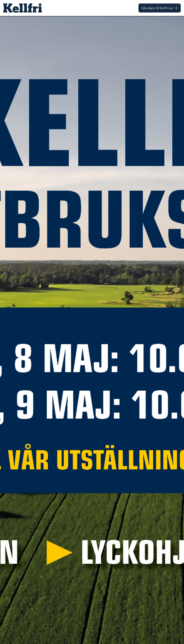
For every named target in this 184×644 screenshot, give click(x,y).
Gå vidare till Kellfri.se (160, 8)
